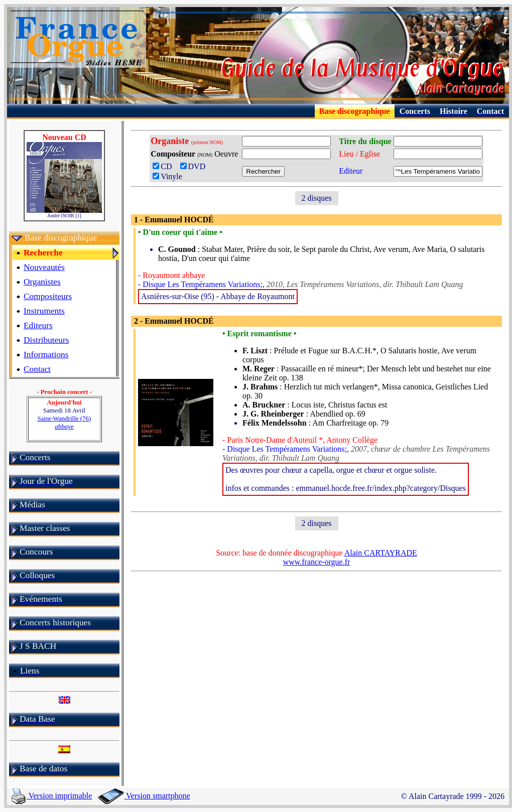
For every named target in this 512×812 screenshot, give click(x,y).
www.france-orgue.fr (317, 562)
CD (165, 166)
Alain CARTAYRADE (381, 553)
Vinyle (167, 176)
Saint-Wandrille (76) (65, 422)
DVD (195, 166)
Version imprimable (52, 796)
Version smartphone (144, 796)
